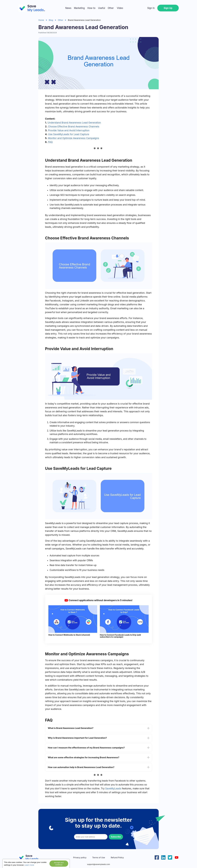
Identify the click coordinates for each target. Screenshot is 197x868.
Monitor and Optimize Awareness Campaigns (74, 138)
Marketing (79, 8)
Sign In (151, 8)
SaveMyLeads (113, 788)
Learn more (29, 865)
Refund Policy (117, 858)
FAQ (50, 142)
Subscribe (116, 837)
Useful (102, 8)
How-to (91, 8)
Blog (51, 20)
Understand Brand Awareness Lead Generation (74, 123)
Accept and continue (59, 864)
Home (41, 20)
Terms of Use (99, 858)
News (68, 8)
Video (120, 8)
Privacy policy (80, 858)
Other (111, 8)
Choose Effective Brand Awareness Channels (74, 126)
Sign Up (168, 8)
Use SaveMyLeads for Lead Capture (69, 134)
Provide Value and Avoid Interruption (69, 130)
